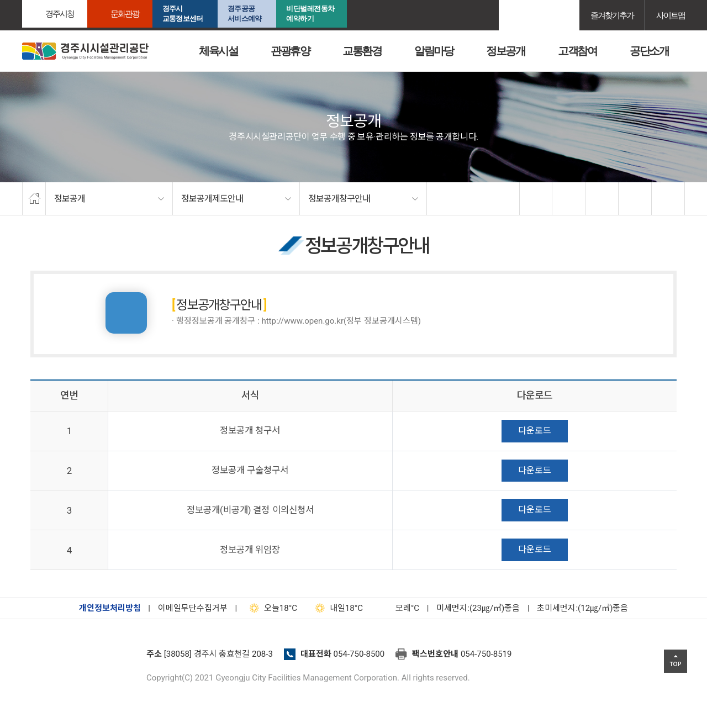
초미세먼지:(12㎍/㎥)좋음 (582, 608)
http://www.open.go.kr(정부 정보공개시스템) (341, 321)
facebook (536, 199)
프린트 (668, 199)
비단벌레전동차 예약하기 (310, 14)
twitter (569, 199)
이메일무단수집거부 (193, 608)
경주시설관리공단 (80, 657)
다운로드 (535, 431)
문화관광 (125, 14)
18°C (271, 608)
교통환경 (362, 51)
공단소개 (649, 51)
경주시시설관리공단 (85, 51)
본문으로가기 (25, 0)
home (34, 199)
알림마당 (434, 51)
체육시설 (218, 51)
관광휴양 (290, 51)
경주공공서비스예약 (244, 14)
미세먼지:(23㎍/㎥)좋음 (478, 608)
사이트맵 (671, 15)
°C (398, 608)
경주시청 (60, 14)
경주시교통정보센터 (183, 14)
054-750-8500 (359, 654)
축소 (635, 199)
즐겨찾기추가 (612, 15)
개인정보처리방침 (110, 608)
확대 (602, 199)
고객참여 (577, 51)
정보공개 (505, 51)
